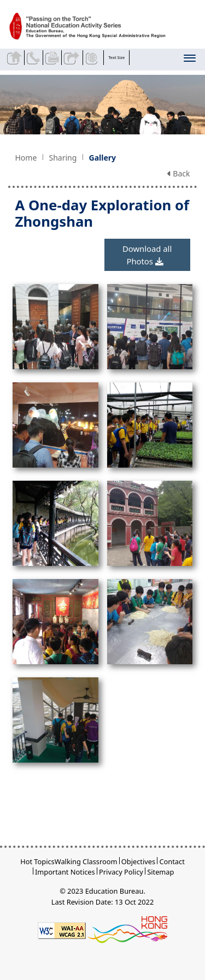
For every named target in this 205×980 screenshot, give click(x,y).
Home (26, 158)
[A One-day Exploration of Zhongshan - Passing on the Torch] (94, 27)
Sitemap (160, 872)
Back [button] (179, 173)
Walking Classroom (86, 861)
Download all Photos (147, 255)
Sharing (63, 158)
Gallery (102, 158)
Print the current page (53, 58)
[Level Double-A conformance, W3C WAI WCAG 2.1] (62, 930)
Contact (172, 861)
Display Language (93, 58)
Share (72, 58)
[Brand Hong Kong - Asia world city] (127, 930)
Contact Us (35, 58)
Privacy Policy (121, 872)
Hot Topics (37, 861)
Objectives (138, 861)
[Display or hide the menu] (191, 60)
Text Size (116, 57)
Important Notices (65, 872)
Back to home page (16, 58)
